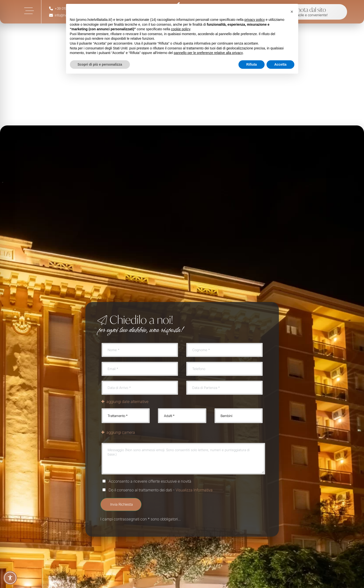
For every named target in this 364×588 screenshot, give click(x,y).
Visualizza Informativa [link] (194, 490)
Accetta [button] (280, 64)
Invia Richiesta (122, 504)
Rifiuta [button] (252, 64)
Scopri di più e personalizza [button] (100, 64)
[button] (292, 12)
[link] (29, 11)
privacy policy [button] (255, 20)
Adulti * (182, 416)
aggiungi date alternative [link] (124, 402)
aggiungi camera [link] (118, 432)
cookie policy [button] (181, 29)
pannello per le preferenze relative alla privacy (208, 53)
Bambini (238, 416)
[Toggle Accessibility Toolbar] (10, 578)
